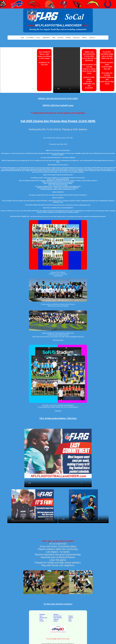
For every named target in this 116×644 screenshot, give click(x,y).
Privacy (70, 621)
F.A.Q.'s (38, 38)
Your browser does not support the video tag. (18, 70)
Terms (70, 619)
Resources (61, 38)
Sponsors (71, 616)
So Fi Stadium (30, 38)
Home (22, 38)
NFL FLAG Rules (57, 616)
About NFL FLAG (43, 618)
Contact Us (92, 38)
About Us (84, 38)
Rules (54, 38)
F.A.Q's (41, 619)
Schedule (68, 38)
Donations (71, 618)
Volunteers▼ (76, 38)
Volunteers (56, 614)
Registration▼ (46, 38)
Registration (42, 614)
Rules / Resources (58, 618)
